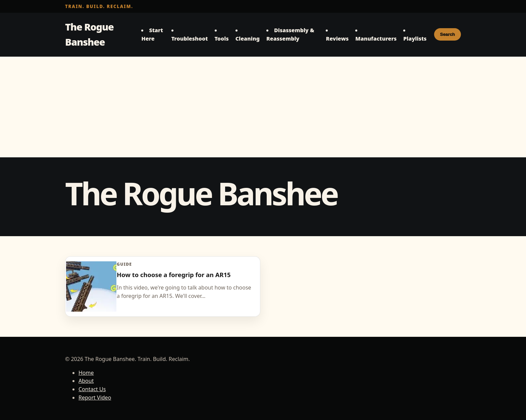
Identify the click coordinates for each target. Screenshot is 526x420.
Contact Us (92, 389)
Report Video (95, 398)
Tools (222, 39)
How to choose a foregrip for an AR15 (174, 275)
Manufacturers (376, 39)
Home (86, 373)
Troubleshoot (190, 39)
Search (448, 34)
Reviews (337, 39)
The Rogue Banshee (89, 34)
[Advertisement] (263, 107)
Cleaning (248, 39)
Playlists (415, 39)
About (86, 381)
